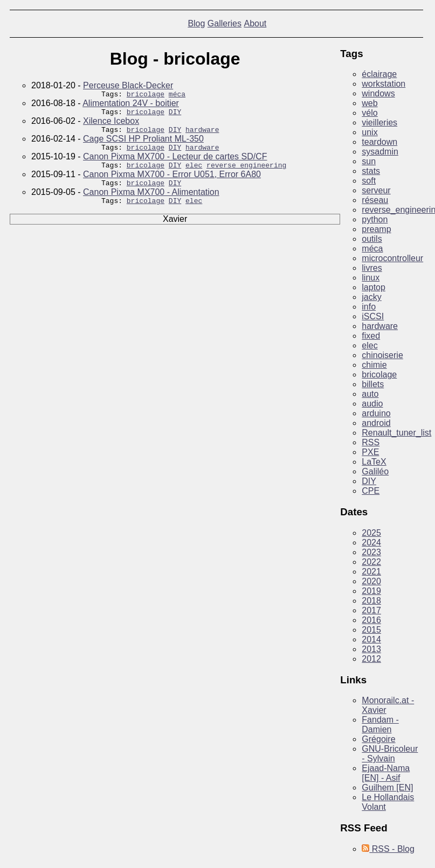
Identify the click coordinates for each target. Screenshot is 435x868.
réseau (375, 200)
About (255, 23)
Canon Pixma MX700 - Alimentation (151, 202)
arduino (376, 413)
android (376, 423)
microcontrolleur (392, 258)
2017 (371, 610)
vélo (370, 113)
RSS (371, 442)
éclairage (379, 74)
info (369, 307)
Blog (196, 23)
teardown (379, 142)
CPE (371, 491)
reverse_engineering (246, 173)
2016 (371, 620)
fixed (371, 336)
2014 (371, 639)
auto (370, 394)
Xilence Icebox (111, 124)
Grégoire (378, 739)
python (375, 219)
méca (177, 95)
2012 (371, 659)
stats (371, 171)
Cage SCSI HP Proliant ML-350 (143, 143)
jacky (371, 297)
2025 (371, 533)
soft (369, 181)
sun (369, 161)
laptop (374, 287)
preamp (376, 229)
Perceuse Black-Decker (128, 85)
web (370, 103)
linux (371, 278)
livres (372, 268)
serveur (376, 190)
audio (372, 404)
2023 (371, 552)
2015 (371, 630)
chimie (374, 365)
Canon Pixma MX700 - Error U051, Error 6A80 (172, 182)
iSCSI (373, 316)
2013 (371, 649)
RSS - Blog (388, 849)
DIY (175, 115)
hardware (202, 134)
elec (194, 173)
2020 (371, 581)
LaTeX (374, 462)
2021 (371, 572)
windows (378, 93)
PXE (370, 452)
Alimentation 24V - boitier (131, 105)
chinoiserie (382, 355)
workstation (384, 84)
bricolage (146, 95)
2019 (371, 591)
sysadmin (380, 152)
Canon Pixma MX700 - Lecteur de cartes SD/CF (175, 163)
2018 (371, 601)
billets (373, 384)
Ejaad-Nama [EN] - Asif (386, 773)
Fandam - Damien (380, 724)
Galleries (225, 23)
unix (370, 132)
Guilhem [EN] (387, 787)
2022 (371, 562)
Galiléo (375, 471)
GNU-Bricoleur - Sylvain (390, 754)
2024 (371, 542)
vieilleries (379, 122)
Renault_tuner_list (396, 433)
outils (372, 239)
